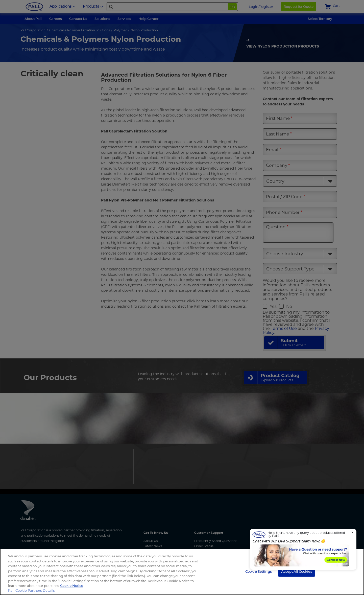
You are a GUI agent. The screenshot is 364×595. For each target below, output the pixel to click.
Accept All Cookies (296, 571)
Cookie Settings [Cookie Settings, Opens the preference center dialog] (258, 571)
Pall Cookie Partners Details (31, 590)
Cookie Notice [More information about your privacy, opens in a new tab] (72, 586)
